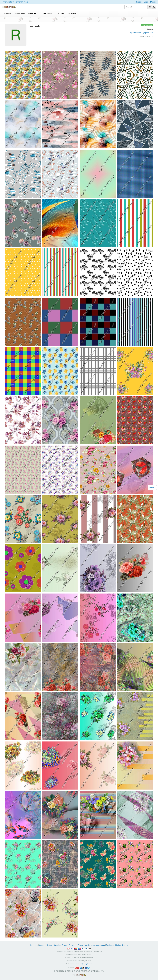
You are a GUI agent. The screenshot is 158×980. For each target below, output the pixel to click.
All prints (7, 13)
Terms (80, 945)
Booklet (61, 13)
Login (146, 2)
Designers (110, 945)
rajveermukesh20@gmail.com (141, 33)
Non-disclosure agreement (94, 945)
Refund (50, 945)
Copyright (73, 945)
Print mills (15, 2)
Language (34, 945)
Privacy (65, 945)
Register (139, 2)
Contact (42, 945)
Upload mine (20, 13)
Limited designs (122, 945)
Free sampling (48, 13)
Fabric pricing (34, 13)
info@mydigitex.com (86, 964)
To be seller (72, 13)
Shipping (57, 945)
